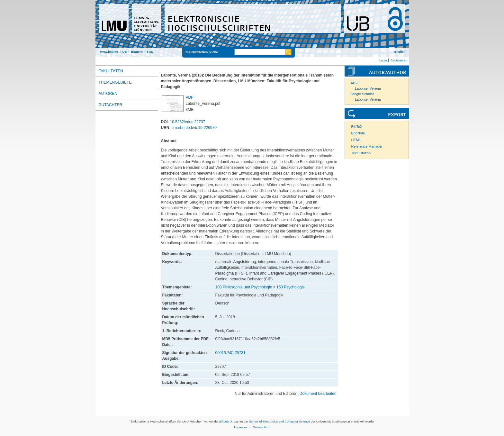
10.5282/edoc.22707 (188, 122)
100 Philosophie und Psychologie (244, 287)
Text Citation (361, 153)
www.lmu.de (109, 52)
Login (383, 60)
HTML (356, 140)
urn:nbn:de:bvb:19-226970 (194, 128)
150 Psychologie (291, 287)
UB (124, 52)
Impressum (242, 427)
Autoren (108, 94)
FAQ (150, 52)
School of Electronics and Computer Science (280, 421)
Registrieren (399, 60)
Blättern (137, 52)
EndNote (358, 133)
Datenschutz (261, 427)
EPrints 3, (226, 421)
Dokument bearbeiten (318, 394)
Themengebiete (115, 82)
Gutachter (111, 105)
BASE (354, 83)
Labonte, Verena (368, 88)
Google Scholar (362, 94)
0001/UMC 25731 (230, 353)
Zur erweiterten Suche (202, 52)
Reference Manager (367, 146)
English (400, 52)
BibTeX (357, 127)
